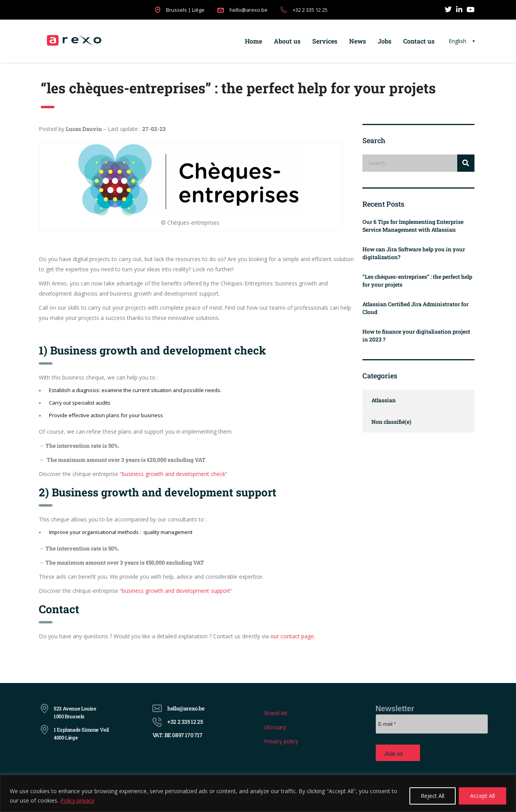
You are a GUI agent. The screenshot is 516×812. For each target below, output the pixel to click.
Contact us (419, 41)
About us (287, 41)
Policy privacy (77, 800)
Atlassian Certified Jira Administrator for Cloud (416, 308)
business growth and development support (176, 591)
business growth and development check (174, 474)
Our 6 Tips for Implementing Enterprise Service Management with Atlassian (413, 226)
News (358, 41)
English (457, 41)
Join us (393, 753)
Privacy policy (281, 741)
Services (325, 41)
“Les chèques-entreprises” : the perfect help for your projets (417, 281)
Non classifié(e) (391, 422)
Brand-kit (276, 713)
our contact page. (293, 636)
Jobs (385, 41)
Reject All (433, 796)
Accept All (483, 796)
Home (253, 41)
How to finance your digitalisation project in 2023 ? (416, 335)
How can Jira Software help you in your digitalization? (414, 253)
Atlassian (384, 400)
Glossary (275, 727)
